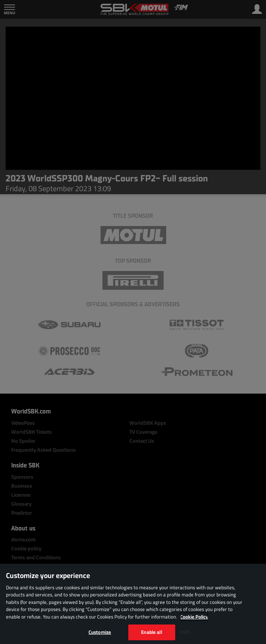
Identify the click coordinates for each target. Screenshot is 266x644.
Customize (100, 632)
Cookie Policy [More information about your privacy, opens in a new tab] (194, 617)
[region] (133, 604)
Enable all (151, 632)
